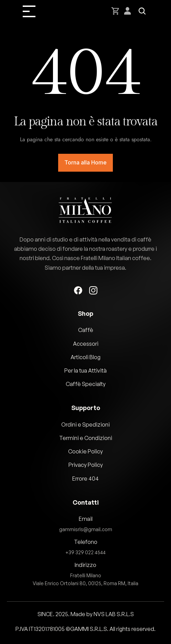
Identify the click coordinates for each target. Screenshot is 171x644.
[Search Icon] (142, 11)
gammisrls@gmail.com (86, 529)
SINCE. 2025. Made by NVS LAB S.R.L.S (86, 614)
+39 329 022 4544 (85, 552)
